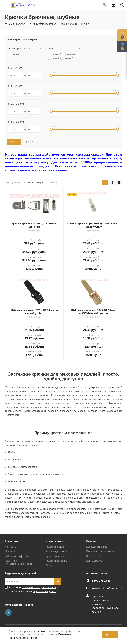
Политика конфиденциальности (18, 562)
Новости (10, 551)
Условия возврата (56, 561)
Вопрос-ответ (94, 556)
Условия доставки (57, 551)
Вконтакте (8, 612)
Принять (110, 634)
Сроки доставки (55, 556)
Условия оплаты (55, 547)
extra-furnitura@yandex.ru (107, 588)
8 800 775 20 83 (101, 581)
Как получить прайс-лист (102, 551)
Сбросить (29, 142)
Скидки (50, 565)
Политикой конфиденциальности (39, 587)
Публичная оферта (16, 556)
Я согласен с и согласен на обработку (33, 589)
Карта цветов (94, 561)
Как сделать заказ (97, 547)
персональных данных (45, 591)
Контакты (11, 547)
